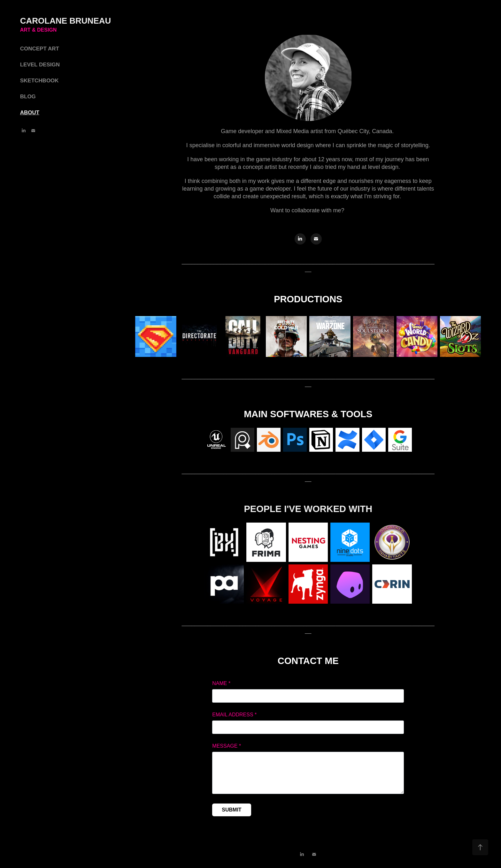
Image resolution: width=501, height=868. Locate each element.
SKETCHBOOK (39, 81)
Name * (221, 683)
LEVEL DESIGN (40, 65)
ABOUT (30, 113)
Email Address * (234, 715)
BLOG (28, 97)
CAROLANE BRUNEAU (67, 21)
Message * (227, 746)
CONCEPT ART (40, 49)
